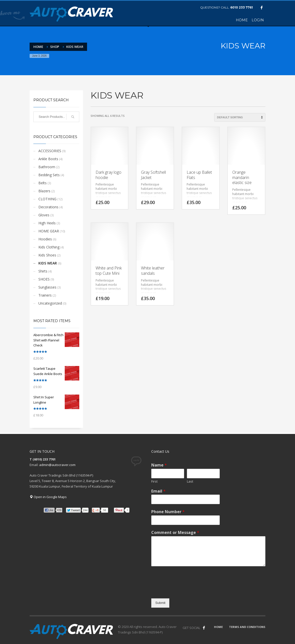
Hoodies (45, 239)
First (154, 481)
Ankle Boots (48, 159)
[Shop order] (240, 117)
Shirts (43, 271)
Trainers (45, 295)
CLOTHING (47, 199)
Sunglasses (47, 287)
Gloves (44, 215)
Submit (160, 603)
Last (190, 481)
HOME (218, 627)
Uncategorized (50, 303)
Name (159, 465)
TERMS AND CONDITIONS (247, 627)
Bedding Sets (49, 175)
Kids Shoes (47, 255)
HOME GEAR (49, 231)
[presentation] (189, 590)
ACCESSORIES (50, 151)
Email (158, 491)
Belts (43, 183)
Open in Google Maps (48, 497)
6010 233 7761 (242, 7)
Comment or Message (175, 533)
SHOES (44, 279)
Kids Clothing (49, 247)
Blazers (44, 191)
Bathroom (47, 167)
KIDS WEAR (48, 263)
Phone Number (168, 512)
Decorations (48, 207)
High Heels (47, 223)
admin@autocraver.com (57, 465)
